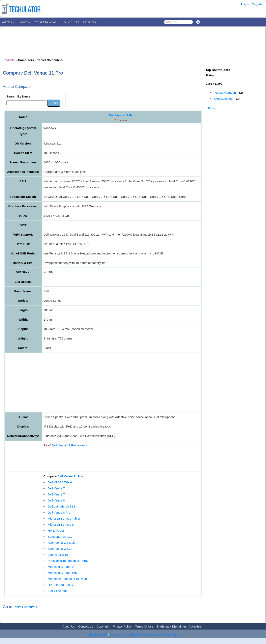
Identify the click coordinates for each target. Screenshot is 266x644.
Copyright (103, 626)
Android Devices (96, 634)
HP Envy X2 (56, 531)
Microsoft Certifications (165, 634)
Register (258, 4)
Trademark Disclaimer (171, 626)
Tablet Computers (25, 607)
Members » (91, 22)
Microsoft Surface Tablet (64, 518)
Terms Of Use (144, 626)
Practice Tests (70, 22)
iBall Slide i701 (58, 591)
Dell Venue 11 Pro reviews (69, 445)
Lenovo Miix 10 (58, 555)
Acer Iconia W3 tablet (62, 543)
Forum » (24, 22)
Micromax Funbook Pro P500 (67, 579)
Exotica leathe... (224, 99)
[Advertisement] (103, 42)
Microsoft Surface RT (62, 525)
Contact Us (86, 626)
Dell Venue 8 (56, 500)
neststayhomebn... (226, 93)
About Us (69, 626)
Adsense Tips (119, 634)
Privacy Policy (122, 626)
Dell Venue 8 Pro (59, 512)
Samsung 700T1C (60, 537)
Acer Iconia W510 (60, 549)
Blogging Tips (139, 634)
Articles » (8, 22)
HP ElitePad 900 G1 (61, 585)
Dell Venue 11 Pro (122, 115)
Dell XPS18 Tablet (60, 482)
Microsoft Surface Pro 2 (64, 573)
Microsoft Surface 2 (61, 567)
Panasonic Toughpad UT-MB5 (68, 561)
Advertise (195, 626)
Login (245, 4)
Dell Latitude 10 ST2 (61, 506)
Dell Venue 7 (56, 488)
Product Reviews (45, 22)
